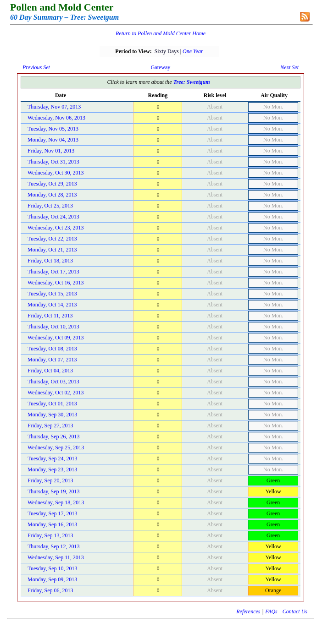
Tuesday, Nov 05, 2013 (53, 129)
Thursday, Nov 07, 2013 (54, 107)
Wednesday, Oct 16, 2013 (56, 283)
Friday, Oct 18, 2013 (50, 261)
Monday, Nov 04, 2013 (53, 140)
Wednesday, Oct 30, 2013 (56, 173)
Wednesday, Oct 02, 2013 (56, 393)
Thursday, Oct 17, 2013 (53, 272)
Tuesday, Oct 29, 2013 (52, 184)
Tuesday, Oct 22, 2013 (52, 239)
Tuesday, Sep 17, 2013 (52, 513)
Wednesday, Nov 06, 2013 (56, 118)
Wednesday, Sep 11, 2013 (56, 557)
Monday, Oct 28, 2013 (52, 195)
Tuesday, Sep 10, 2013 (52, 568)
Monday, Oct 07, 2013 (52, 360)
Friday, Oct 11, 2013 (50, 316)
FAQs (271, 611)
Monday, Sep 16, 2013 (52, 524)
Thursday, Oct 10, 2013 (53, 327)
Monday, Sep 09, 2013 (52, 579)
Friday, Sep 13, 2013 (50, 535)
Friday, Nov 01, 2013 (51, 151)
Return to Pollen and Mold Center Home (161, 33)
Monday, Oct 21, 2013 (52, 250)
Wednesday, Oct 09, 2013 (56, 338)
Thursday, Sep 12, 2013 (54, 546)
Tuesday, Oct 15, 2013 (52, 294)
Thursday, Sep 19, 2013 (54, 491)
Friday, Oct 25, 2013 (50, 206)
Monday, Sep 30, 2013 (52, 415)
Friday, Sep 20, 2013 (50, 480)
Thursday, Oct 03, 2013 (53, 382)
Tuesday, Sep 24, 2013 (52, 458)
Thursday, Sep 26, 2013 (54, 437)
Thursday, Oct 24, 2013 (53, 217)
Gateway (161, 67)
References (248, 611)
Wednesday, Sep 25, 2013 (56, 448)
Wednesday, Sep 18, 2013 (56, 502)
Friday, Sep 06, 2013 (50, 590)
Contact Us (295, 611)
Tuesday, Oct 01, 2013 (52, 404)
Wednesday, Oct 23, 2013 (56, 228)
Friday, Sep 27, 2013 (50, 426)
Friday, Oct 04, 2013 (50, 371)
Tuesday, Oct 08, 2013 (52, 349)
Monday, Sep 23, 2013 (52, 469)
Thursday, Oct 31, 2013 (53, 162)
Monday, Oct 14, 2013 (52, 305)
